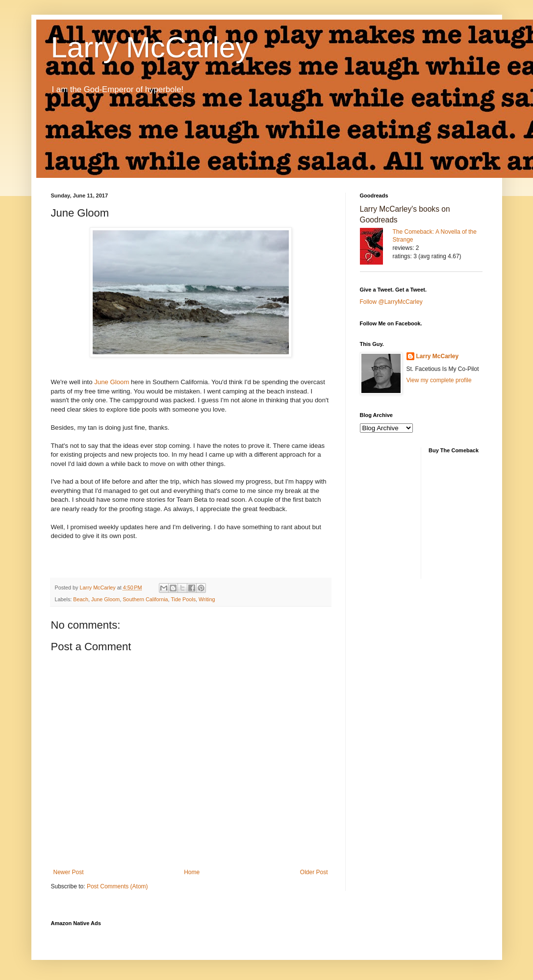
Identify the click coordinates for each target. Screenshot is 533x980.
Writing (207, 599)
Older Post (314, 872)
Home (192, 872)
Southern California (145, 599)
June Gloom (112, 382)
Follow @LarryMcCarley (391, 302)
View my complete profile (439, 380)
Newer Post (69, 872)
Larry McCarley (151, 47)
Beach (81, 599)
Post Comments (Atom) (117, 886)
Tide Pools (183, 599)
